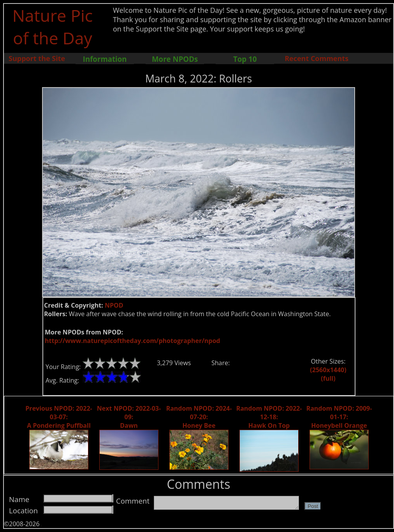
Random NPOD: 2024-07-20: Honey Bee (199, 417)
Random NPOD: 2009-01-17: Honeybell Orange (339, 417)
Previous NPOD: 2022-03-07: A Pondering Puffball (59, 417)
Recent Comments (317, 58)
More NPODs (175, 59)
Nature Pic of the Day (53, 26)
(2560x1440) (328, 370)
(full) (328, 378)
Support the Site (37, 58)
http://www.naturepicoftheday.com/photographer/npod (132, 341)
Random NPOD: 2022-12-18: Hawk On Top (269, 417)
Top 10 (245, 59)
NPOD (114, 305)
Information (105, 59)
